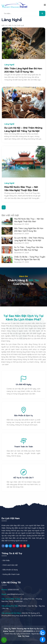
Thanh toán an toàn (24, 447)
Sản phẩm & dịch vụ (23, 415)
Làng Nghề (9, 65)
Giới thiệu (6, 560)
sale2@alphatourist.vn (15, 594)
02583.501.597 (13, 590)
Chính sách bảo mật (10, 565)
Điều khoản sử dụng (10, 570)
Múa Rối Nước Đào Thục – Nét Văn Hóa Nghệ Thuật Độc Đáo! (29, 220)
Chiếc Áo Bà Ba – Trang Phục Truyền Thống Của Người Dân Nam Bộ (30, 258)
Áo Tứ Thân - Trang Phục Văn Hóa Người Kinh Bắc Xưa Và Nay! (29, 249)
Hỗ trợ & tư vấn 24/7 (23, 478)
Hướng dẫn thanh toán (11, 574)
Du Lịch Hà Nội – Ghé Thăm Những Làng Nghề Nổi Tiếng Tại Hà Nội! (29, 239)
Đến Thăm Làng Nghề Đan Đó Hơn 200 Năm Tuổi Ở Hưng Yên (29, 230)
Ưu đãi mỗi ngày (24, 384)
